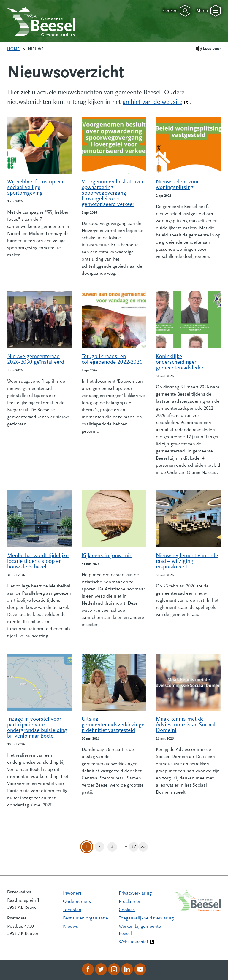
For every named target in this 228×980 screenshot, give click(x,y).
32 (135, 847)
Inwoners (72, 893)
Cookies (127, 910)
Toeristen (72, 910)
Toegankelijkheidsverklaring (146, 918)
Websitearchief (133, 942)
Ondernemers (77, 902)
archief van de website (155, 102)
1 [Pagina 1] (87, 847)
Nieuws (71, 927)
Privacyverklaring (135, 893)
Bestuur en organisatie (85, 918)
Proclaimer (130, 902)
